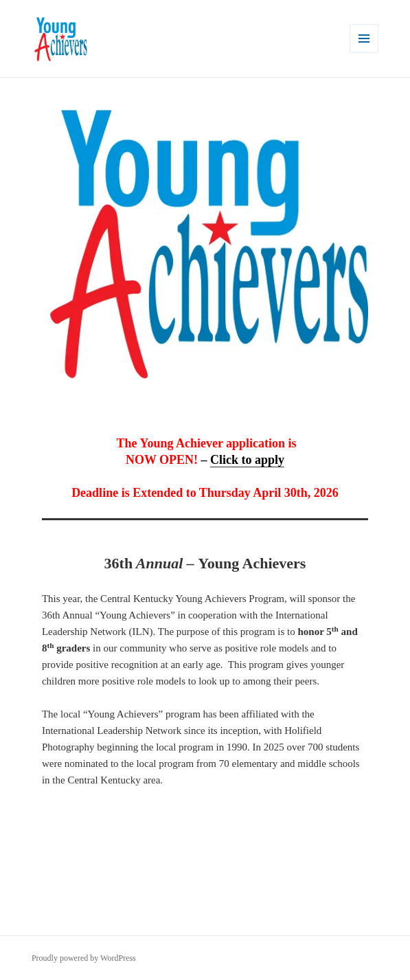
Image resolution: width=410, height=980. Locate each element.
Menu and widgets (364, 53)
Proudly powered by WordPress (84, 958)
